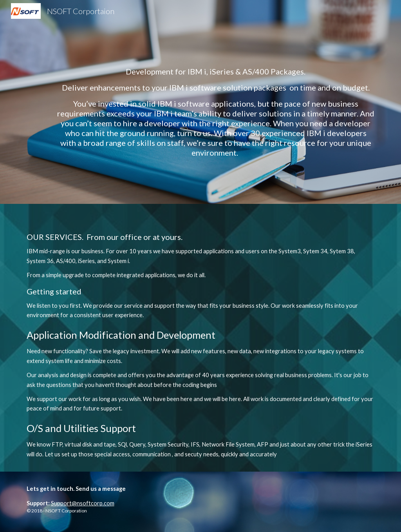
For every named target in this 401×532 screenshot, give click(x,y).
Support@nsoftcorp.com (83, 503)
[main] (216, 102)
